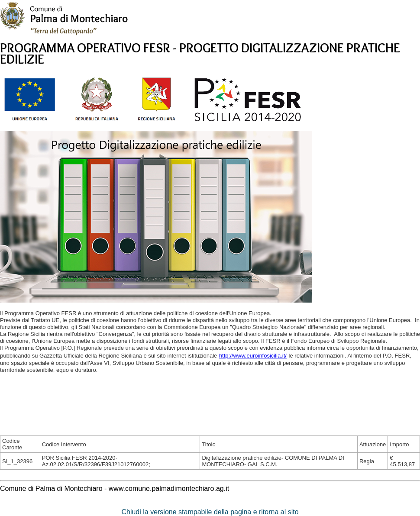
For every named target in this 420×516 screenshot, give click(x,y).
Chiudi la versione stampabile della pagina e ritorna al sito (210, 512)
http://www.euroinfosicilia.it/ (253, 356)
